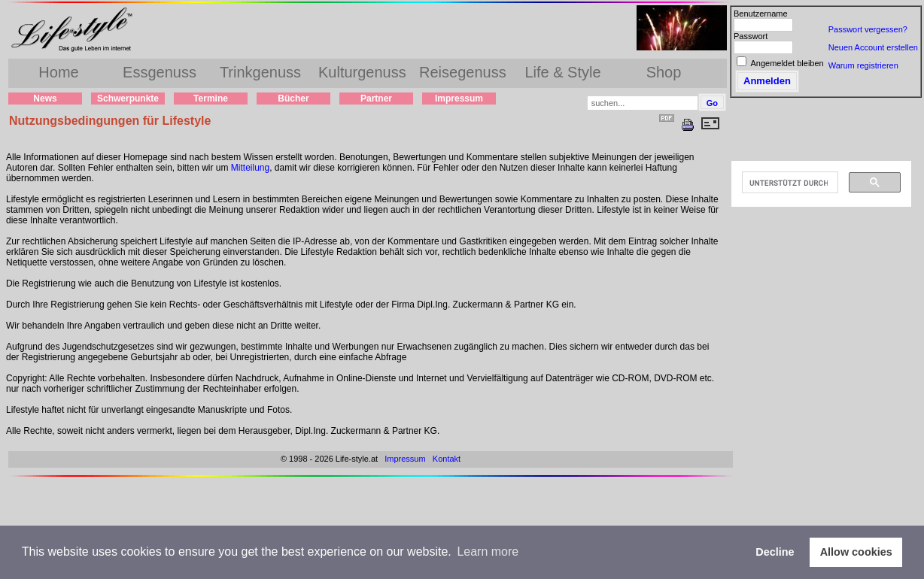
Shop (664, 72)
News (45, 99)
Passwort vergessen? (868, 29)
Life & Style (562, 72)
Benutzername (761, 14)
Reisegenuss (463, 72)
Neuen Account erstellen (873, 47)
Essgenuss (160, 72)
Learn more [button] (488, 552)
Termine (211, 99)
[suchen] (789, 183)
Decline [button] (775, 552)
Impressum (459, 99)
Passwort (751, 36)
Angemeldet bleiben (787, 63)
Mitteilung (250, 168)
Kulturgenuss (362, 72)
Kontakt (447, 459)
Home (58, 72)
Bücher (293, 99)
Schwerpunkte (128, 99)
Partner (376, 99)
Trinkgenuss (260, 72)
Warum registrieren (863, 65)
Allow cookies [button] (856, 552)
